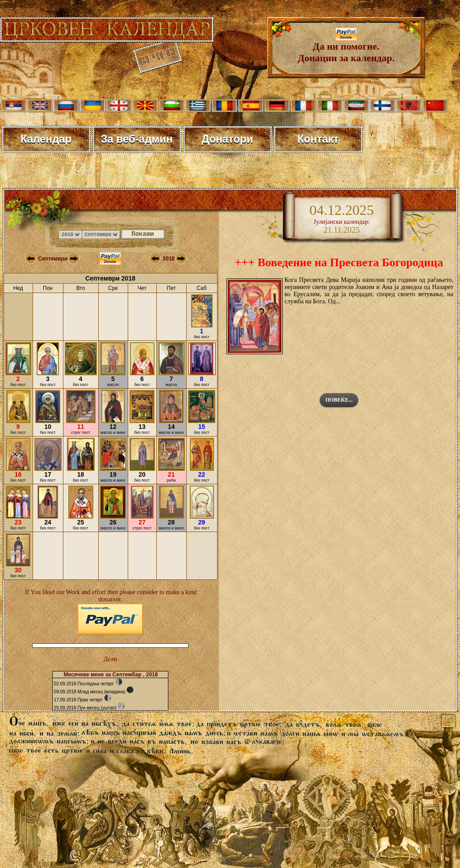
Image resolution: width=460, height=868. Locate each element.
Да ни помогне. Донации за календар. (346, 48)
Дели (110, 659)
